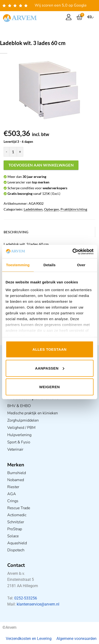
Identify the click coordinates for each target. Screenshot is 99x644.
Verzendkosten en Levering (29, 639)
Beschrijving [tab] (16, 232)
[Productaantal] (13, 152)
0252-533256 (26, 598)
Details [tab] (50, 265)
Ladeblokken (33, 209)
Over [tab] (81, 265)
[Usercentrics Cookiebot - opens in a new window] (72, 251)
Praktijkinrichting (74, 209)
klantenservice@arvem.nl (38, 604)
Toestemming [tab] (18, 265)
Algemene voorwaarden (76, 639)
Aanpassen (50, 368)
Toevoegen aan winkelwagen (41, 165)
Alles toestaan (49, 349)
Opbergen (52, 209)
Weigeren (49, 387)
